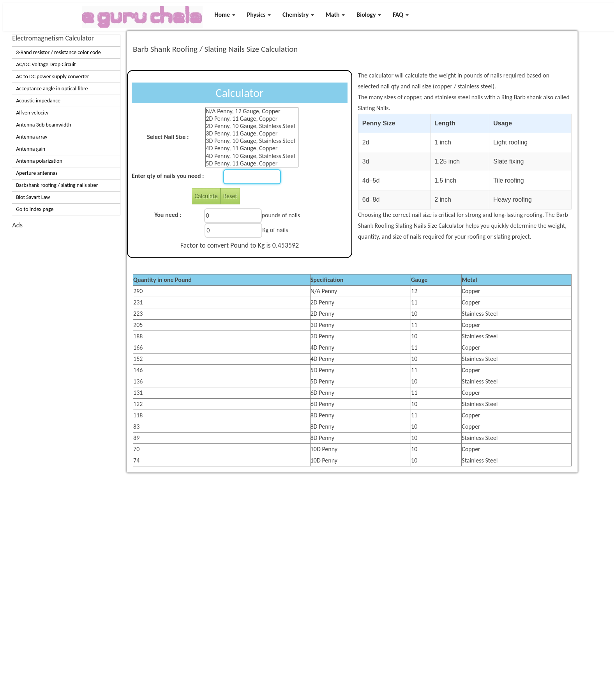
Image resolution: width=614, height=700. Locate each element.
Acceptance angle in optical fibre (52, 89)
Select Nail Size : (168, 137)
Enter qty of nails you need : (168, 176)
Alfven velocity (32, 113)
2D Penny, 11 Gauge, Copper (252, 119)
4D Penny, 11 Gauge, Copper (252, 148)
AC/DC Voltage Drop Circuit (46, 64)
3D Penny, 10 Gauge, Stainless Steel (252, 141)
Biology (369, 15)
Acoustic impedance (38, 101)
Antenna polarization (39, 161)
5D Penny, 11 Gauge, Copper (252, 163)
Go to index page (35, 209)
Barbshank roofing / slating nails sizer (57, 185)
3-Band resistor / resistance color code (58, 52)
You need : (168, 215)
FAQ (401, 15)
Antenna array (32, 137)
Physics (259, 15)
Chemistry (298, 15)
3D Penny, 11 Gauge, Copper (252, 133)
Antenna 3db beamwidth (43, 125)
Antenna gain (31, 149)
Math (335, 15)
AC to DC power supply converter (53, 77)
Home (225, 15)
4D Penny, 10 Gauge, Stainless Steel (252, 156)
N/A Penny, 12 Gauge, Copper (252, 111)
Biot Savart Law (33, 197)
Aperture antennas (37, 173)
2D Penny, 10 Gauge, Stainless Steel (252, 126)
